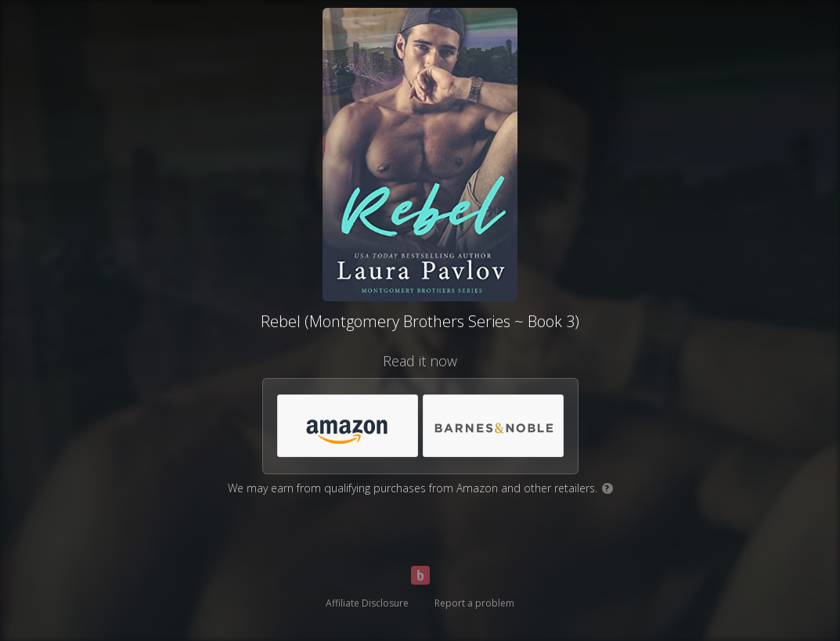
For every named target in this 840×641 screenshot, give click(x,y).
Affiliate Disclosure (367, 603)
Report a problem (474, 603)
